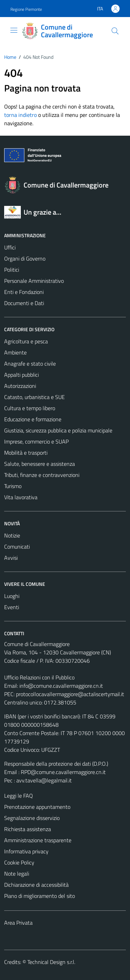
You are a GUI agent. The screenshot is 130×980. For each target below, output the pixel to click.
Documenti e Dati (24, 303)
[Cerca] (115, 31)
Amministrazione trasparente (38, 840)
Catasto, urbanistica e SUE (34, 397)
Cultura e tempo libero (30, 408)
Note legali (17, 874)
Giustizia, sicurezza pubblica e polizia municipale (58, 430)
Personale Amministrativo (34, 281)
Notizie (12, 535)
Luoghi (12, 596)
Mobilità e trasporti (26, 453)
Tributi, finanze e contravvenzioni (42, 475)
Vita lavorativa (21, 497)
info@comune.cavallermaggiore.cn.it (61, 686)
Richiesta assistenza (28, 829)
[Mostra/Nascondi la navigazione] (14, 30)
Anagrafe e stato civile (30, 364)
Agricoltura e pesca (26, 341)
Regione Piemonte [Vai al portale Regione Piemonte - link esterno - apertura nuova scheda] (26, 9)
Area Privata (18, 923)
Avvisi (11, 558)
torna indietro (20, 115)
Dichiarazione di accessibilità (36, 885)
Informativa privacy (26, 851)
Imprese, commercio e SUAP (36, 441)
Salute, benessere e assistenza (40, 464)
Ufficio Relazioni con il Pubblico (39, 677)
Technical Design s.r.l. (51, 962)
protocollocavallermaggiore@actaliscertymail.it (70, 694)
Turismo (13, 486)
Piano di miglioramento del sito (40, 896)
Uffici (10, 247)
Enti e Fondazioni (24, 292)
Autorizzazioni (20, 386)
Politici (12, 270)
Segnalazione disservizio (32, 818)
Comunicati (17, 547)
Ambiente (15, 352)
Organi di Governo (25, 258)
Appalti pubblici (21, 375)
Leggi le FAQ (19, 796)
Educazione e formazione (33, 419)
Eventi (12, 607)
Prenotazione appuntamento (37, 807)
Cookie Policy (19, 862)
